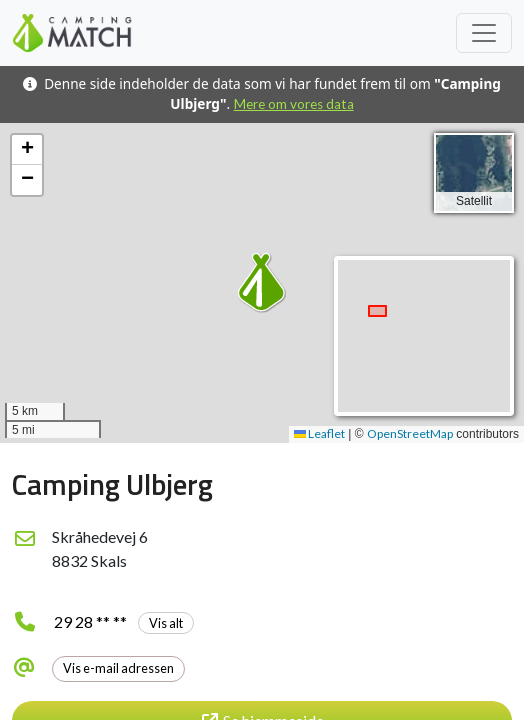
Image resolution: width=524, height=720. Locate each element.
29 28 (124, 621)
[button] (262, 283)
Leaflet (319, 433)
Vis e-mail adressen (118, 668)
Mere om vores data (294, 104)
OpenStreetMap (410, 433)
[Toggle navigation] (484, 33)
